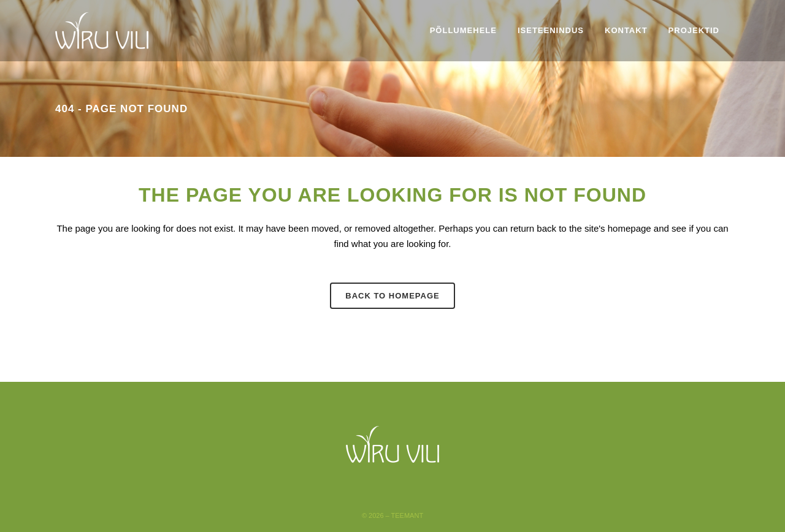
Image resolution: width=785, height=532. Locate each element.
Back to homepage (392, 296)
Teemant (408, 515)
